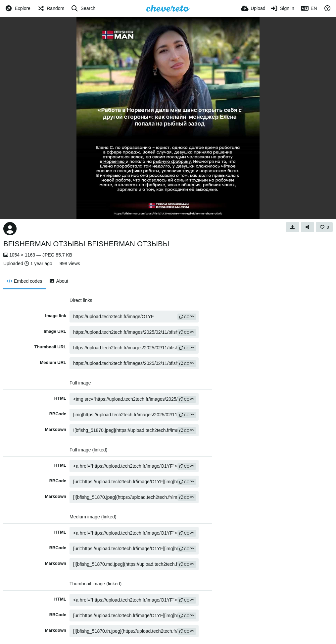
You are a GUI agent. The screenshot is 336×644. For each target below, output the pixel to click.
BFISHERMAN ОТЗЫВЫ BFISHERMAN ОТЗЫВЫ (86, 244)
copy (187, 317)
